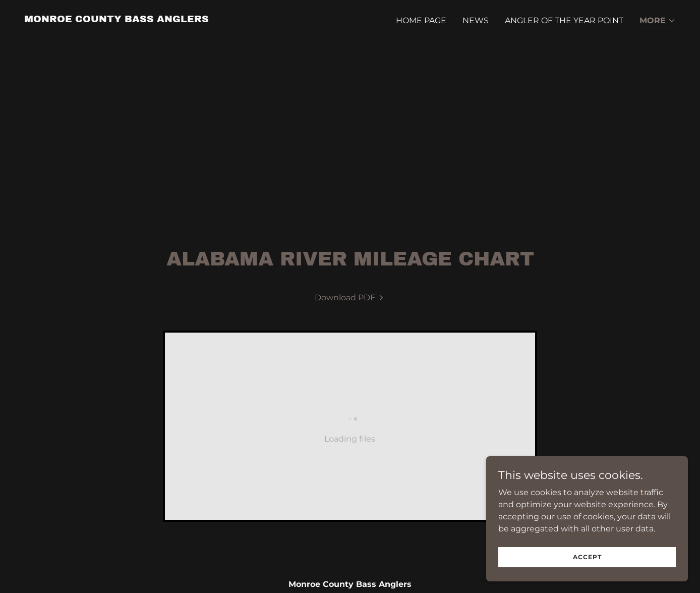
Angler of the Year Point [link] (564, 20)
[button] (658, 21)
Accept (587, 564)
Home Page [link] (421, 20)
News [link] (476, 20)
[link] (116, 19)
